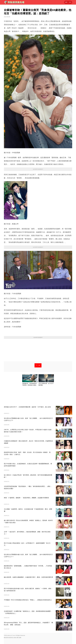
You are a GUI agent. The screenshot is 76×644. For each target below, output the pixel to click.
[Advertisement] (38, 351)
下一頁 (38, 365)
